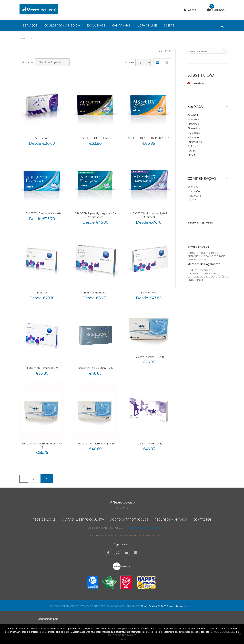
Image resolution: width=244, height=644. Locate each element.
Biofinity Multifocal (95, 293)
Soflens (192, 146)
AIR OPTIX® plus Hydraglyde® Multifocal (149, 215)
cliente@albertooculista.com (146, 528)
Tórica (191, 200)
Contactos (203, 520)
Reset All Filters (200, 223)
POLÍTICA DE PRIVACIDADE (65, 606)
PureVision (194, 142)
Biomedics (194, 128)
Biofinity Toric (149, 293)
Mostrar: (130, 62)
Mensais (196, 83)
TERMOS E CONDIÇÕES (93, 606)
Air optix (192, 120)
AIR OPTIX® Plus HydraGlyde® (42, 213)
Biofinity (42, 293)
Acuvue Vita (42, 138)
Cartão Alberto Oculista (83, 520)
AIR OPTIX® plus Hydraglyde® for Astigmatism (95, 215)
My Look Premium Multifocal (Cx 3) (42, 445)
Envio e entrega (198, 247)
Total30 (192, 151)
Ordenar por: (27, 62)
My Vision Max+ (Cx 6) (149, 444)
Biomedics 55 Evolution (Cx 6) (95, 368)
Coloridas (193, 187)
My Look (193, 133)
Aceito (123, 640)
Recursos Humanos (171, 520)
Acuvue (192, 115)
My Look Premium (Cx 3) (149, 357)
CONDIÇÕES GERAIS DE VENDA (123, 606)
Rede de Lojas (44, 520)
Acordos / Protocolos (129, 520)
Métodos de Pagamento (204, 264)
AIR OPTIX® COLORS (95, 138)
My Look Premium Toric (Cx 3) (95, 444)
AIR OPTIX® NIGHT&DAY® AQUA (149, 138)
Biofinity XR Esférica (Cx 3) (42, 368)
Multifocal (193, 196)
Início (22, 38)
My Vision (193, 137)
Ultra (190, 155)
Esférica (192, 191)
